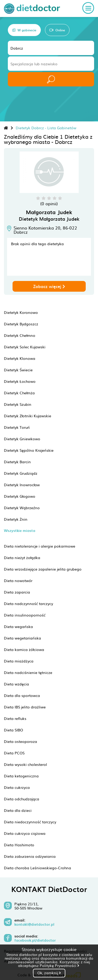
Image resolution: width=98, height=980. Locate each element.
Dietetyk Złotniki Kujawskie (28, 416)
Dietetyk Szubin (18, 404)
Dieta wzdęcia (16, 684)
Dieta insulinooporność (25, 615)
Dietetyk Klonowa (20, 358)
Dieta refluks (15, 718)
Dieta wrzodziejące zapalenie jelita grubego (43, 569)
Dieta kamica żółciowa (24, 649)
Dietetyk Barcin (17, 462)
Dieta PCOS (14, 753)
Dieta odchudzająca (22, 799)
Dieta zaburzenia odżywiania (30, 856)
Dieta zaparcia (17, 592)
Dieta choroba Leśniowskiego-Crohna (38, 868)
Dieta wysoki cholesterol (25, 764)
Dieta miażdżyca (19, 661)
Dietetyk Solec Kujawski (25, 347)
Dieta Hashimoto (19, 845)
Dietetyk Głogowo (20, 496)
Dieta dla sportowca (22, 695)
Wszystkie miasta (20, 530)
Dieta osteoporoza (21, 741)
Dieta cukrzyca (17, 787)
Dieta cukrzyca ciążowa (25, 833)
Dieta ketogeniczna (21, 776)
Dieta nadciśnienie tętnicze (28, 672)
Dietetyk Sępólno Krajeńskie (29, 450)
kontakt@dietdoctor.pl (34, 924)
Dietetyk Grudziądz (21, 473)
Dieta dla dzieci (18, 810)
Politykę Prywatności (59, 965)
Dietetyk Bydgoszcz (21, 324)
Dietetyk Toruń (17, 427)
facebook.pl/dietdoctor (35, 940)
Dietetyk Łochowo (20, 381)
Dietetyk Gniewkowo (22, 439)
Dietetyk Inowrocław (22, 485)
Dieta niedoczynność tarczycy (30, 822)
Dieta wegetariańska (22, 638)
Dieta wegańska (18, 626)
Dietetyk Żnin (16, 519)
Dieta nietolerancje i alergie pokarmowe (40, 546)
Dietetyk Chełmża (19, 393)
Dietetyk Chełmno (20, 335)
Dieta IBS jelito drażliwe (25, 707)
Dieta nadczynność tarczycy (28, 603)
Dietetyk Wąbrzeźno (22, 508)
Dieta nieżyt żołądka (22, 558)
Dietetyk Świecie (18, 370)
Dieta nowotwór (18, 580)
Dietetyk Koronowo (21, 312)
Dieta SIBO (13, 730)
